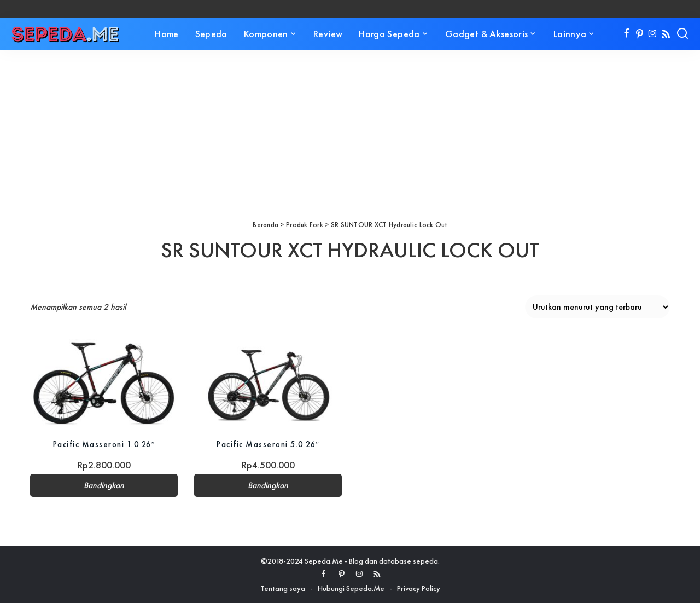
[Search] (682, 34)
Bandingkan (104, 485)
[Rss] (666, 34)
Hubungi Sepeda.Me (351, 588)
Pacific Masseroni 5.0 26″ (268, 444)
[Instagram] (653, 34)
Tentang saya (283, 588)
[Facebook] (626, 34)
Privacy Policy (419, 588)
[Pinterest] (640, 34)
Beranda (266, 225)
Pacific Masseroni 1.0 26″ (104, 444)
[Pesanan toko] (597, 307)
